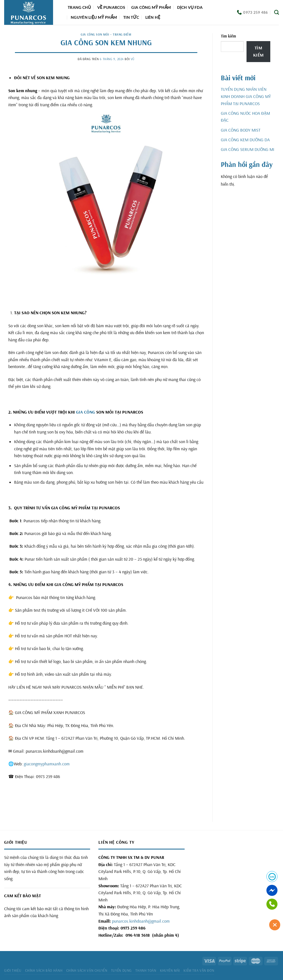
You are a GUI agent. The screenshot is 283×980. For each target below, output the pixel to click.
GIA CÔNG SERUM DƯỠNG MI (247, 149)
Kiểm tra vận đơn (199, 970)
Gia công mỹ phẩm (151, 7)
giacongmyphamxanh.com (47, 764)
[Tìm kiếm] (277, 13)
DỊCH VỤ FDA (190, 7)
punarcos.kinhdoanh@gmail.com (141, 921)
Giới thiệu (13, 970)
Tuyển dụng (121, 970)
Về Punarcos (111, 7)
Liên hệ (153, 17)
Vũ (133, 59)
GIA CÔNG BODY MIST (241, 130)
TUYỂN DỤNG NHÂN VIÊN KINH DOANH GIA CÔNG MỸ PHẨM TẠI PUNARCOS (246, 96)
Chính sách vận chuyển (87, 970)
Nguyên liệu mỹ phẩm (94, 17)
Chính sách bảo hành (44, 970)
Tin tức (131, 17)
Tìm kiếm (228, 36)
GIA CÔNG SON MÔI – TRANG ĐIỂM (106, 34)
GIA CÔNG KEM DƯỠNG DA (245, 140)
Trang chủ (79, 7)
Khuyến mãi (170, 970)
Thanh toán (146, 970)
